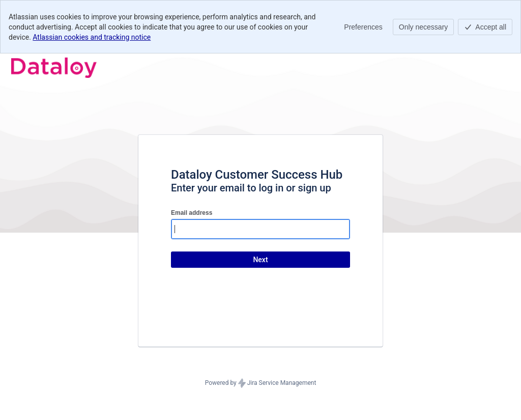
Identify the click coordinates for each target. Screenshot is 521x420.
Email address (192, 213)
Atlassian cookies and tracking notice (92, 37)
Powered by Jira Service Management (261, 383)
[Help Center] (54, 68)
